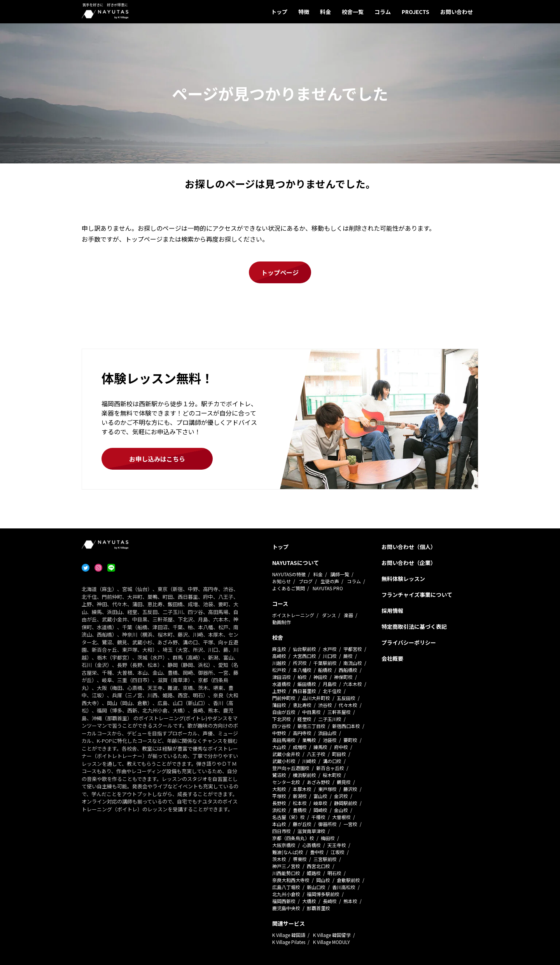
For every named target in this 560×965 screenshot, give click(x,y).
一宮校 (350, 824)
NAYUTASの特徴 (289, 574)
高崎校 (279, 656)
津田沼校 (282, 677)
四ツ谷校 (282, 726)
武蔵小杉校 (284, 761)
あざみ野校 (318, 782)
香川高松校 (344, 887)
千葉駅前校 (325, 663)
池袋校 (330, 740)
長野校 (279, 803)
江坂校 (338, 852)
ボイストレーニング (293, 615)
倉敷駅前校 (348, 880)
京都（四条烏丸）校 (293, 838)
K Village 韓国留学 (332, 935)
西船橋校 (348, 670)
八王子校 (316, 754)
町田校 (339, 754)
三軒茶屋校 (339, 712)
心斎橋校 (311, 845)
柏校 (302, 677)
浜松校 (279, 810)
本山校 (279, 824)
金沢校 (341, 796)
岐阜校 (320, 803)
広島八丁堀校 (286, 887)
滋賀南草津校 (311, 831)
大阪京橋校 (284, 845)
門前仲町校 (284, 698)
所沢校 (300, 663)
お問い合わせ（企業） (409, 563)
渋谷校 (325, 705)
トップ (279, 12)
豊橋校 (300, 810)
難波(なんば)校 (288, 852)
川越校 (279, 663)
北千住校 (332, 691)
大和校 (279, 789)
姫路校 (314, 873)
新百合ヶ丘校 (330, 768)
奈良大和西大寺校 (291, 880)
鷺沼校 (279, 775)
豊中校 (317, 852)
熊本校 (350, 901)
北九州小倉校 (286, 894)
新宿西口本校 (346, 726)
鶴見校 (344, 782)
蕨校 (348, 656)
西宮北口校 (318, 866)
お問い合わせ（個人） (409, 547)
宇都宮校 (353, 649)
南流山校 (353, 663)
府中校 (341, 747)
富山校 (320, 796)
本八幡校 (302, 670)
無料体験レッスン (403, 579)
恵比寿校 (302, 705)
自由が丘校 (284, 712)
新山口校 (316, 887)
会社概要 (392, 658)
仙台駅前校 (304, 649)
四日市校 (282, 831)
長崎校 (330, 901)
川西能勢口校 (286, 873)
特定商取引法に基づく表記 (414, 626)
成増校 (300, 747)
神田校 (320, 677)
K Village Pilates (289, 942)
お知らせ (282, 581)
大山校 (279, 747)
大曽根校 (341, 817)
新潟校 (300, 796)
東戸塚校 (327, 789)
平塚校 (279, 796)
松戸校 (279, 670)
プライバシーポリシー (409, 642)
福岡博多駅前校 (323, 894)
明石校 (334, 873)
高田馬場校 (284, 740)
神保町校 (343, 677)
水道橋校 (282, 684)
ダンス (329, 615)
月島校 (330, 684)
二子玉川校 (330, 719)
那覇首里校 (318, 908)
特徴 (304, 12)
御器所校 (327, 824)
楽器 (348, 615)
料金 (325, 12)
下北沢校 (282, 719)
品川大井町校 (316, 698)
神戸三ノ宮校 (286, 866)
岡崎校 (320, 810)
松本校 (300, 803)
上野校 (279, 691)
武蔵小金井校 (286, 754)
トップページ (280, 272)
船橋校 (325, 670)
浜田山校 (327, 733)
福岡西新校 (284, 901)
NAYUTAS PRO (328, 588)
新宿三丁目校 (311, 726)
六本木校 (353, 684)
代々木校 (348, 705)
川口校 (330, 656)
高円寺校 (302, 733)
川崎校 (309, 761)
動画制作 (282, 622)
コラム (383, 12)
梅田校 (328, 838)
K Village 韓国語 (289, 935)
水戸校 (330, 649)
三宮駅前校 (325, 859)
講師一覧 (340, 574)
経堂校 (304, 719)
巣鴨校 (309, 740)
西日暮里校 (304, 691)
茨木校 (279, 859)
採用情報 (392, 611)
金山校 (341, 810)
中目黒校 (311, 712)
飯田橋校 (307, 684)
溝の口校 (332, 761)
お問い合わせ (457, 12)
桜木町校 (332, 775)
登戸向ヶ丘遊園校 (291, 768)
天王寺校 (337, 845)
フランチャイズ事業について (417, 595)
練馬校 (320, 747)
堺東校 (300, 859)
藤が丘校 (302, 824)
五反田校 (346, 698)
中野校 (279, 733)
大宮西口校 (304, 656)
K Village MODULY (332, 942)
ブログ (306, 581)
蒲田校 (279, 705)
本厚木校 (302, 789)
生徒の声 (330, 581)
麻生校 (279, 649)
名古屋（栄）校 (289, 817)
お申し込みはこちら (157, 459)
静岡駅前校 (346, 803)
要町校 (350, 740)
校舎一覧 (353, 12)
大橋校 (309, 901)
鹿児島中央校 (286, 908)
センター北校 (286, 782)
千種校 (318, 817)
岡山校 (323, 880)
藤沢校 (350, 789)
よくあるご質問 (289, 588)
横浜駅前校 (304, 775)
